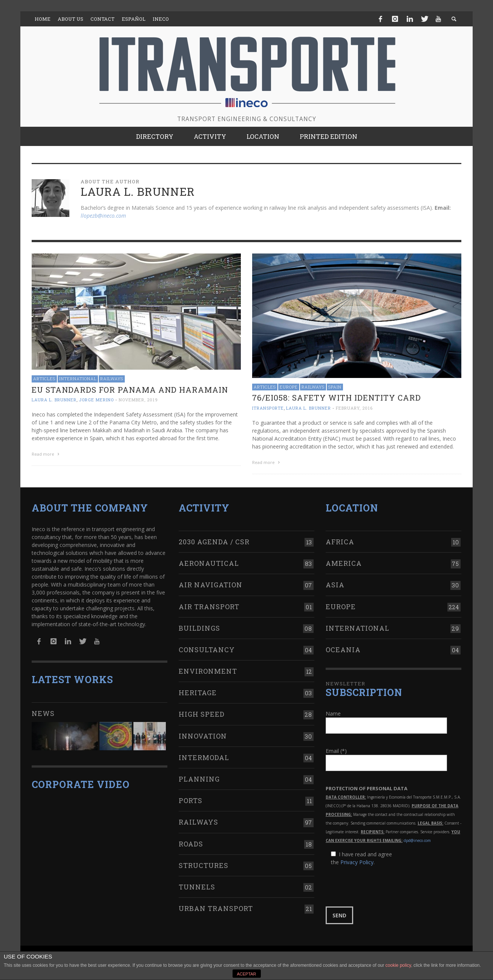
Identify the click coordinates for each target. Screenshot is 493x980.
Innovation (203, 736)
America (344, 563)
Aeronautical (209, 563)
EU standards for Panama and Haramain (130, 390)
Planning (199, 779)
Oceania (343, 650)
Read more (46, 454)
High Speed (202, 714)
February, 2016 (354, 408)
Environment (208, 671)
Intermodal (204, 757)
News (43, 713)
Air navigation (211, 585)
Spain (335, 387)
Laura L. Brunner (54, 400)
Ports (191, 800)
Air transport (209, 607)
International (78, 379)
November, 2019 (138, 400)
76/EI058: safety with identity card (337, 398)
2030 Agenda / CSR (214, 542)
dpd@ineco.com (417, 840)
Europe (289, 387)
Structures (204, 865)
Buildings (199, 628)
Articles (44, 379)
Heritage (198, 693)
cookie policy (398, 965)
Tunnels (197, 887)
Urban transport (216, 908)
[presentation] (383, 886)
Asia (335, 585)
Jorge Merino (96, 400)
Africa (340, 542)
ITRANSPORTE (268, 408)
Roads (191, 844)
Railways (112, 379)
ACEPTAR (246, 974)
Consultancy (207, 650)
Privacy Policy (357, 862)
